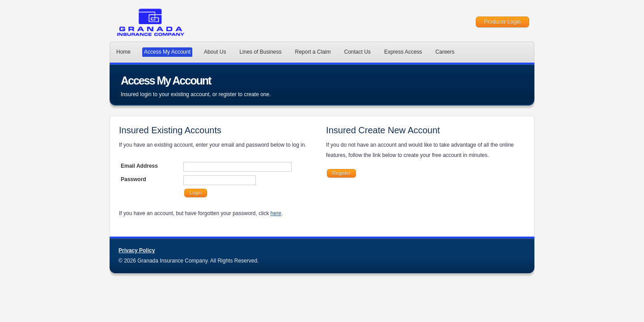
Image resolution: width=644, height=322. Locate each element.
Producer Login (502, 22)
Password (133, 179)
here (276, 213)
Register (341, 173)
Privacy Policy (137, 250)
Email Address (139, 166)
